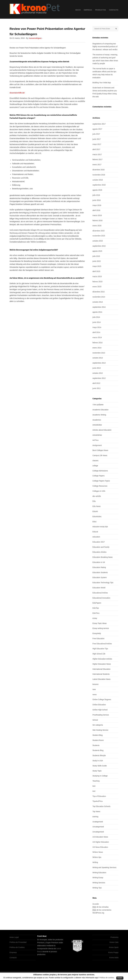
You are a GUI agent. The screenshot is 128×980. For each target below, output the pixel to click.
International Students (101, 674)
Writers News (98, 852)
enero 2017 (97, 165)
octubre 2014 (98, 302)
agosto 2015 (97, 251)
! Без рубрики (98, 405)
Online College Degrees (102, 700)
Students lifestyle (99, 755)
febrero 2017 (97, 159)
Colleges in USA (99, 491)
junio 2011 (97, 388)
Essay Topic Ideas (100, 623)
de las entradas (100, 907)
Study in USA (98, 761)
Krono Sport (114, 947)
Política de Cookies (17, 947)
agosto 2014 (97, 312)
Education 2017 (99, 542)
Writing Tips (97, 888)
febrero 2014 (97, 343)
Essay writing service (101, 628)
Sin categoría (98, 725)
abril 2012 (96, 383)
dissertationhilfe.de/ (17, 93)
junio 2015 (97, 261)
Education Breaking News (102, 557)
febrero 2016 (97, 221)
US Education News (100, 837)
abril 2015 (96, 271)
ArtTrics (95, 440)
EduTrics (96, 613)
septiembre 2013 (99, 363)
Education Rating (99, 567)
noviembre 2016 (99, 175)
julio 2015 (96, 256)
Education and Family (101, 547)
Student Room (98, 740)
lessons (95, 684)
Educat (95, 532)
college (95, 466)
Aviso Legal (14, 937)
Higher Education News (102, 664)
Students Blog (98, 750)
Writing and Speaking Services (104, 867)
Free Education (98, 639)
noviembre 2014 (99, 297)
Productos (101, 10)
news (95, 695)
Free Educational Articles (102, 644)
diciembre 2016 (98, 170)
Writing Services (99, 883)
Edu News (96, 506)
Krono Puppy (113, 952)
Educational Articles (100, 593)
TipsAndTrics (98, 801)
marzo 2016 (97, 215)
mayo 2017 (97, 144)
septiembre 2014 (99, 307)
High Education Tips (100, 649)
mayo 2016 (97, 205)
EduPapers (97, 603)
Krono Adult (114, 958)
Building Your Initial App (102, 83)
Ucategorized (98, 822)
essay (95, 618)
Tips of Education (99, 796)
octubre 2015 (98, 241)
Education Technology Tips (103, 583)
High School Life (99, 654)
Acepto (120, 978)
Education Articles (99, 552)
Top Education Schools (101, 806)
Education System (100, 577)
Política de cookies (107, 978)
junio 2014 (97, 322)
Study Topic (97, 771)
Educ (94, 522)
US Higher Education (101, 842)
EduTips (96, 608)
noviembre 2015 (99, 236)
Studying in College (100, 776)
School (95, 720)
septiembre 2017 (99, 124)
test (94, 786)
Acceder (96, 904)
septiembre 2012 (99, 378)
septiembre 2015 (99, 246)
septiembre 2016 (99, 185)
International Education (101, 669)
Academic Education (100, 410)
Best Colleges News (100, 450)
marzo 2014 (97, 337)
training (95, 817)
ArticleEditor (97, 425)
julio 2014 (96, 317)
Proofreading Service (101, 715)
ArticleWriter (97, 435)
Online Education (99, 705)
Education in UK (99, 562)
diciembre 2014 (98, 292)
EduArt (95, 511)
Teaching (96, 781)
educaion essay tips (100, 527)
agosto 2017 (97, 129)
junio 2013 (97, 368)
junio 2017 (97, 139)
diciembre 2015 (98, 231)
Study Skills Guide (100, 766)
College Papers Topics (101, 481)
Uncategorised (98, 827)
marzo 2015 (97, 277)
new (94, 689)
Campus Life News (100, 455)
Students (96, 745)
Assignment (97, 445)
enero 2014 (97, 348)
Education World (99, 588)
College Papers (98, 476)
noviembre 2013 (99, 353)
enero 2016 (97, 226)
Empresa (88, 10)
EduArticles (97, 516)
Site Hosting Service (100, 730)
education (96, 537)
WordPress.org (98, 913)
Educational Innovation (101, 598)
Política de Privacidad (18, 942)
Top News (96, 811)
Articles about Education (102, 430)
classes (95, 461)
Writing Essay (98, 878)
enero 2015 (97, 287)
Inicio (78, 10)
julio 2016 (96, 195)
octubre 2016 (98, 180)
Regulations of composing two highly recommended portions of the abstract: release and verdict (105, 47)
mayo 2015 (97, 266)
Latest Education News (101, 679)
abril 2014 (96, 332)
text (94, 791)
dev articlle (97, 496)
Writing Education (99, 873)
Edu (94, 501)
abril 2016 (96, 210)
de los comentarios (102, 910)
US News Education (100, 847)
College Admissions (100, 471)
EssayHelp (97, 633)
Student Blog (97, 735)
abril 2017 (96, 149)
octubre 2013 (98, 358)
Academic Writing (99, 415)
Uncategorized (98, 832)
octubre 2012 (98, 373)
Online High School (100, 710)
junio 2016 (97, 200)
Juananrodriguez (35, 38)
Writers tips (97, 857)
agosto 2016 (97, 190)
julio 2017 (96, 134)
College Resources (100, 486)
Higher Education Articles (102, 659)
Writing (95, 862)
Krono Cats (114, 942)
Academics (97, 420)
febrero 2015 (97, 282)
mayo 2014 (97, 327)
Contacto (114, 10)
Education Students (100, 572)
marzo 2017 (97, 154)
